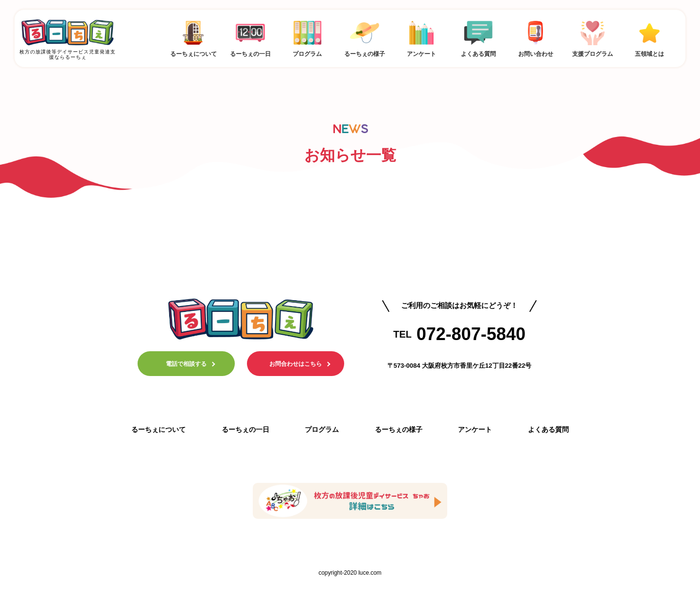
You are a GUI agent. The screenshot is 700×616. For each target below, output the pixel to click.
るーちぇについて (193, 37)
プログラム (307, 37)
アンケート (421, 37)
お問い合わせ (535, 37)
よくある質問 (479, 37)
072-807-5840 (471, 334)
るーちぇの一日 (250, 37)
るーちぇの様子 (364, 37)
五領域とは (650, 37)
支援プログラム (592, 37)
